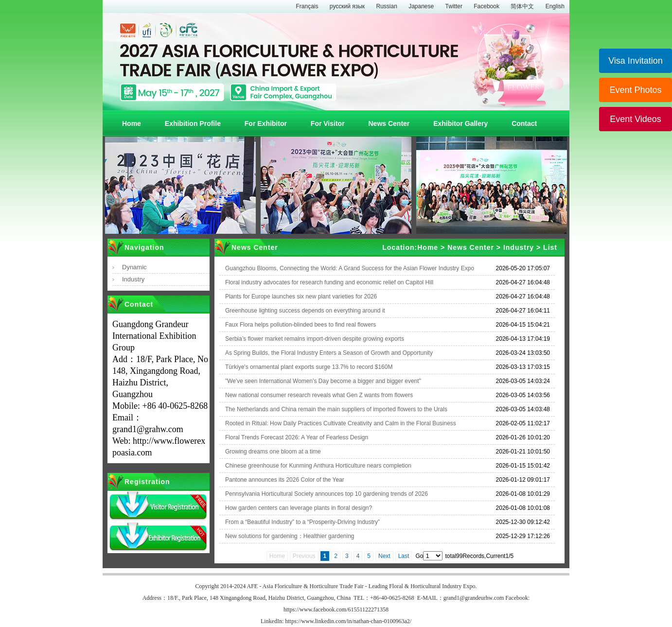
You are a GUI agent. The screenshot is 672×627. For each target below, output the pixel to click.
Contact (524, 123)
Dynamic (134, 267)
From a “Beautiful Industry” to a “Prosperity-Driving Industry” (302, 522)
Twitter (454, 6)
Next (384, 556)
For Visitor (328, 123)
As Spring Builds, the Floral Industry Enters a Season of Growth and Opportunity (329, 353)
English (555, 6)
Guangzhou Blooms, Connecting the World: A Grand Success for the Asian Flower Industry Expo (350, 268)
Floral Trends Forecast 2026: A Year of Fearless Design (297, 437)
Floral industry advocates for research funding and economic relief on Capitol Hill (329, 282)
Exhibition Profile (193, 123)
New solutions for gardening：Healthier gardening (290, 536)
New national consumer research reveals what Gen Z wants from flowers (319, 395)
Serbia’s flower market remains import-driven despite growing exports (315, 339)
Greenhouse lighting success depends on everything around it (305, 311)
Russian (386, 6)
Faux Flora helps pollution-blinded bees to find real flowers (301, 325)
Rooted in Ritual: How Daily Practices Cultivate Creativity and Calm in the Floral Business (341, 423)
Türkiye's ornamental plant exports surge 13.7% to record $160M (309, 367)
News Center (389, 123)
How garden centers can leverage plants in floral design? (299, 508)
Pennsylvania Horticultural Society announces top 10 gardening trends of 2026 (327, 494)
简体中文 (522, 6)
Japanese (421, 6)
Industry (133, 279)
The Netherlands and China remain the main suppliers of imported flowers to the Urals (336, 409)
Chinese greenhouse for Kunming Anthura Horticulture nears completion (318, 466)
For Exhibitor (266, 123)
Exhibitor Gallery (460, 123)
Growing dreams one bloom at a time (273, 452)
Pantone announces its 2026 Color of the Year (285, 480)
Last (404, 556)
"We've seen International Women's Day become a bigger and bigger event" (323, 381)
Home (132, 123)
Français (307, 6)
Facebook (486, 6)
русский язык (347, 6)
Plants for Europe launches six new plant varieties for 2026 (301, 296)
